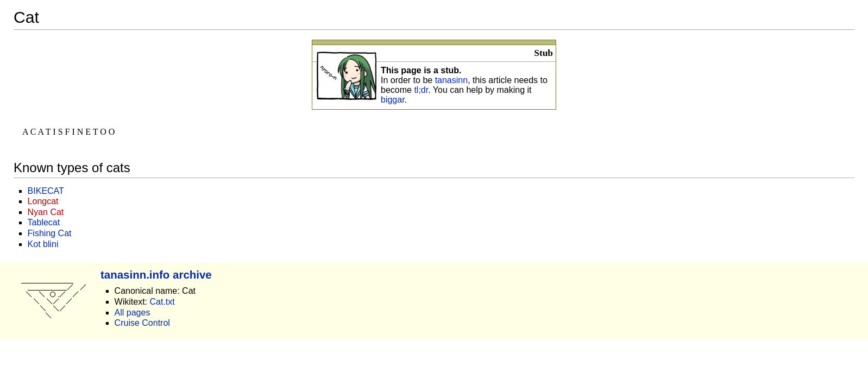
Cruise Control (142, 323)
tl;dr (421, 90)
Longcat (43, 201)
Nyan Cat (46, 212)
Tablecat (44, 222)
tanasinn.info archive (156, 275)
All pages (133, 313)
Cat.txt (162, 302)
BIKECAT (46, 191)
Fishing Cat (50, 233)
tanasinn (452, 80)
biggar (393, 100)
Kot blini (43, 244)
